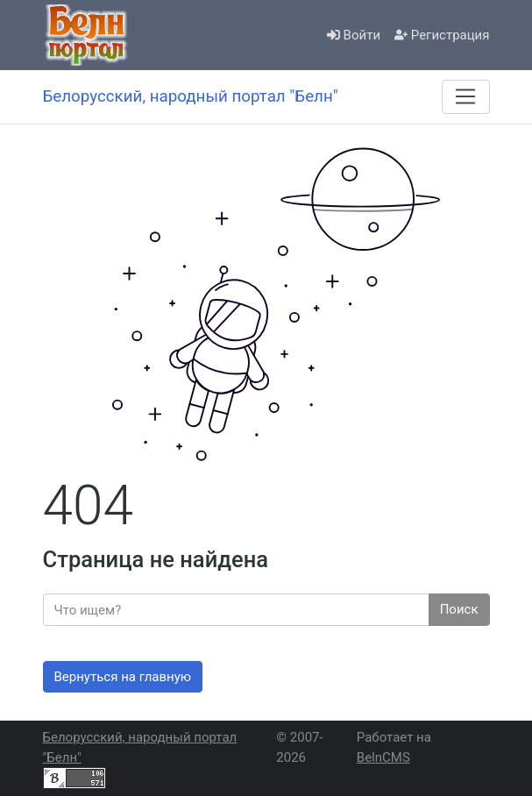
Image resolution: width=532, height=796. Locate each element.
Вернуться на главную (123, 677)
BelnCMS (383, 757)
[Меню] (465, 96)
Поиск (459, 609)
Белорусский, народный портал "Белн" (140, 747)
